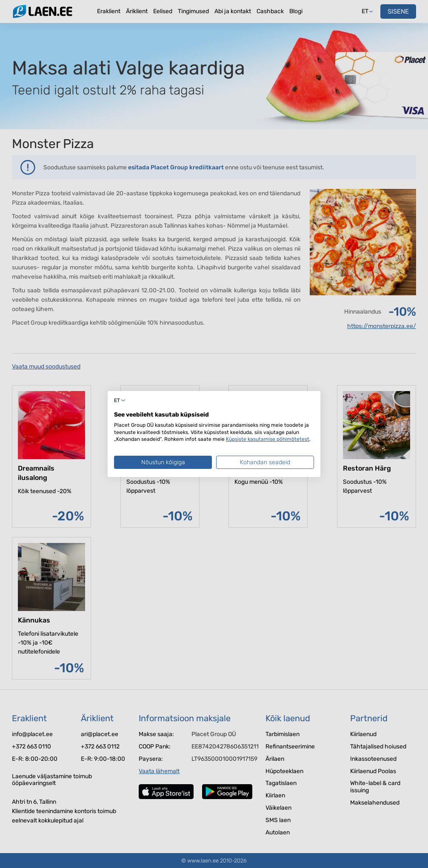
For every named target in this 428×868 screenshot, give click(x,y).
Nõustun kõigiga (163, 462)
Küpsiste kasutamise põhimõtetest (268, 439)
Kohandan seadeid (265, 462)
